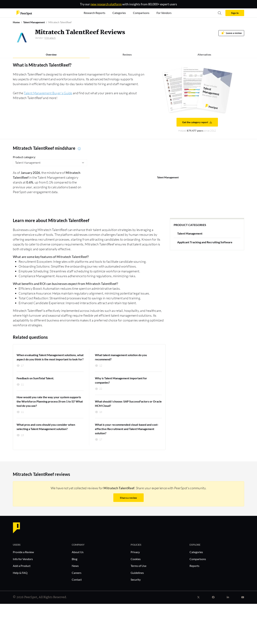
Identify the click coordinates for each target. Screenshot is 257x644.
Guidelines (137, 573)
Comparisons (198, 559)
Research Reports (95, 13)
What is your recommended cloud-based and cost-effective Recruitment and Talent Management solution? (127, 429)
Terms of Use (138, 566)
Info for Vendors (23, 559)
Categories (196, 552)
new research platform (106, 4)
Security (136, 579)
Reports (194, 566)
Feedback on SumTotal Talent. (35, 378)
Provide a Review (23, 552)
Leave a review (231, 33)
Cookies (136, 559)
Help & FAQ (20, 573)
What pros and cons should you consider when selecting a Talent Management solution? (46, 427)
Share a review (128, 498)
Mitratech (50, 38)
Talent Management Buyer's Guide (48, 93)
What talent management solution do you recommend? (121, 357)
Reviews (127, 55)
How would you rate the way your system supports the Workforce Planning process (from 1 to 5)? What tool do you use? (50, 401)
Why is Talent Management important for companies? (121, 380)
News (75, 566)
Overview (51, 55)
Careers (77, 573)
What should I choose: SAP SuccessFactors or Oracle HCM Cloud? (128, 403)
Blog (75, 559)
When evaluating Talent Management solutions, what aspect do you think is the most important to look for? (50, 357)
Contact (77, 579)
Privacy (135, 552)
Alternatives (204, 55)
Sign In (235, 13)
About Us (78, 552)
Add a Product (22, 566)
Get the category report (197, 122)
